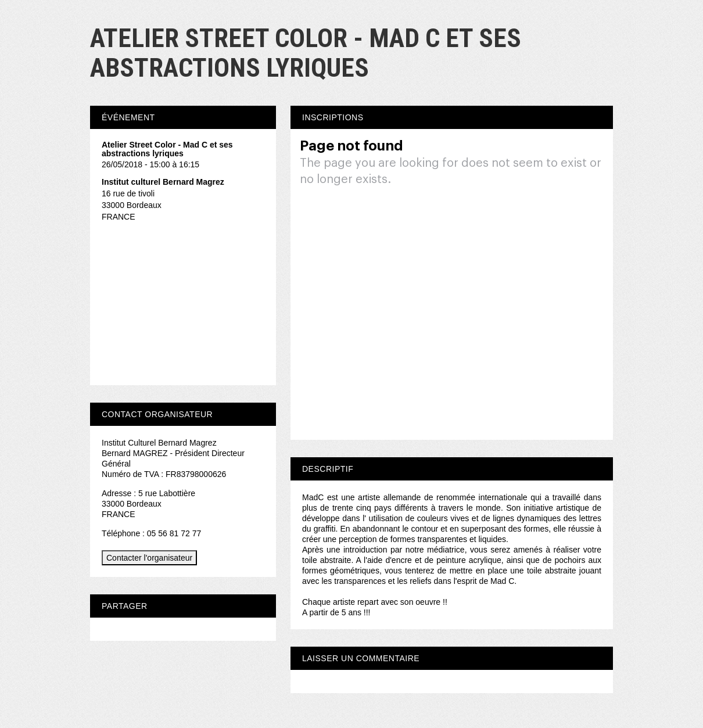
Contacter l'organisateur (149, 558)
